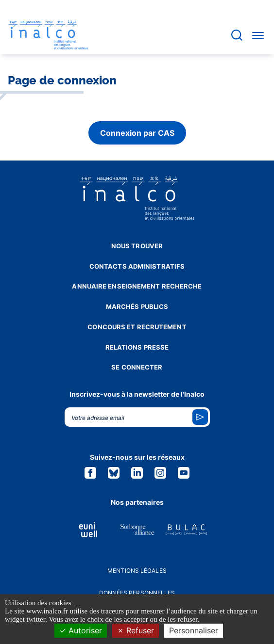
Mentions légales (137, 571)
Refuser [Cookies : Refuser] (136, 630)
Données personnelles (137, 593)
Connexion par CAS (137, 133)
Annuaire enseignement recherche (137, 286)
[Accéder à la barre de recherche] (237, 35)
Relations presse (137, 347)
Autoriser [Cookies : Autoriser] (81, 630)
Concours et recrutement (137, 327)
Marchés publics (137, 306)
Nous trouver (137, 246)
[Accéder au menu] (258, 35)
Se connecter (137, 367)
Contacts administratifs (137, 266)
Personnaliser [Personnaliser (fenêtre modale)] (194, 630)
